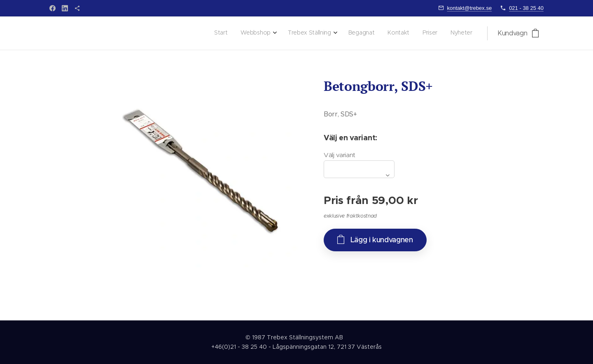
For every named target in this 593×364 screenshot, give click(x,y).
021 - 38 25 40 (526, 8)
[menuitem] (387, 33)
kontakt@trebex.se (470, 8)
